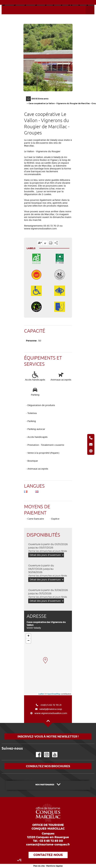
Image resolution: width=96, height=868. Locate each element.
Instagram (44, 752)
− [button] (28, 641)
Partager (56, 243)
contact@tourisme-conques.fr (48, 845)
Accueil (26, 96)
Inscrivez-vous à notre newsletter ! (48, 736)
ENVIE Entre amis (40, 99)
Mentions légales (54, 866)
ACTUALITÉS (48, 2)
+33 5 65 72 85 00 (51, 841)
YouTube (53, 752)
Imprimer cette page (51, 243)
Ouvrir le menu (86, 6)
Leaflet (41, 694)
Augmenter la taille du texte (40, 243)
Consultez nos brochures (48, 766)
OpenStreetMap (54, 694)
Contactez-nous (48, 855)
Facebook (37, 752)
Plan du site (39, 866)
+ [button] (28, 636)
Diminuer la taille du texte (45, 243)
